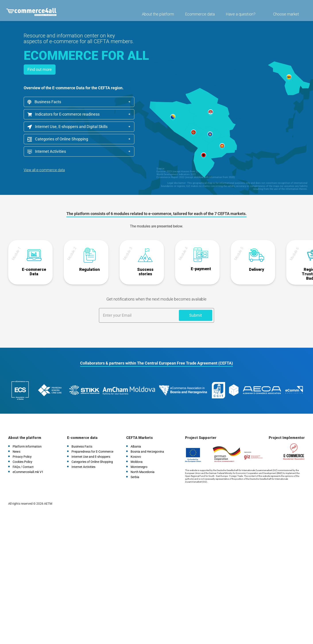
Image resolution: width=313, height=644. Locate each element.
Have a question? (239, 17)
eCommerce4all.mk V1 (28, 463)
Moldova (137, 452)
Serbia (135, 468)
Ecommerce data (198, 17)
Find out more (40, 69)
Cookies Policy (22, 452)
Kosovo (136, 447)
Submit (196, 313)
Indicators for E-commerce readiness (64, 114)
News (16, 442)
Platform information (27, 437)
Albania (136, 437)
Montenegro (139, 458)
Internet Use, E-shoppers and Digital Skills (68, 127)
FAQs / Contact (23, 458)
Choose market (285, 17)
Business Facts (44, 102)
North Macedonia (143, 463)
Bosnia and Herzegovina (147, 442)
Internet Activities (47, 151)
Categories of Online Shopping (58, 139)
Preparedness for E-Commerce (92, 442)
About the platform (156, 17)
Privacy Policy (22, 447)
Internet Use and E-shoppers (91, 447)
